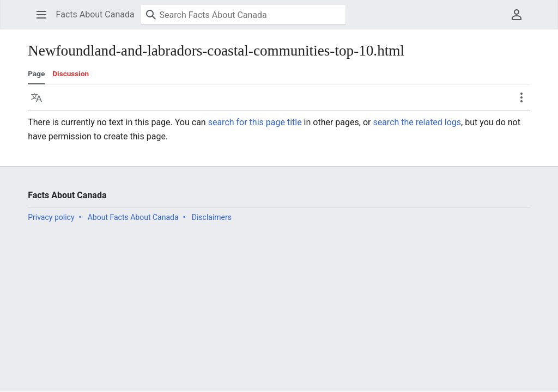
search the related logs (417, 122)
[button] (41, 15)
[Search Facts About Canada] (243, 15)
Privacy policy (51, 217)
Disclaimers (212, 217)
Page (36, 73)
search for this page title (255, 122)
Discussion (71, 73)
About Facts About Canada (133, 217)
